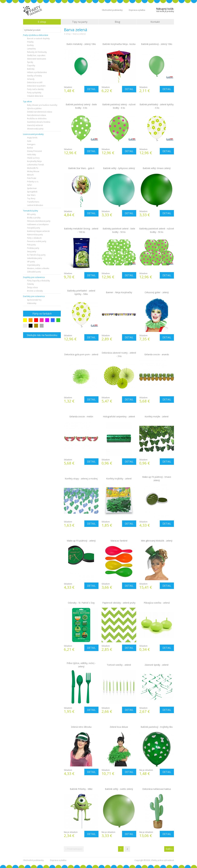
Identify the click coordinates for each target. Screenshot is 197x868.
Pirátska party (33, 248)
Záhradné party (34, 272)
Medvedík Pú (33, 168)
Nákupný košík (165, 10)
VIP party (31, 262)
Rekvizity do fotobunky (37, 52)
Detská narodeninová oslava (40, 112)
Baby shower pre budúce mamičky (42, 105)
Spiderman (32, 188)
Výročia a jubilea (34, 108)
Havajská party (34, 228)
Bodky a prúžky (34, 218)
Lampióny (31, 49)
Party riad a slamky (35, 89)
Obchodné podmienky (112, 10)
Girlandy (31, 79)
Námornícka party (35, 235)
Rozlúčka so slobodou (37, 119)
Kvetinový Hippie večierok (38, 231)
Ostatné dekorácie (35, 96)
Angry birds (32, 138)
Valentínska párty (35, 258)
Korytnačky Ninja (34, 161)
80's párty (31, 214)
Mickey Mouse (33, 171)
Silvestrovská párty (35, 129)
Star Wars (31, 195)
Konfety (30, 45)
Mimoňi (30, 175)
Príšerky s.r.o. (33, 182)
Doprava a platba (137, 10)
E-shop (42, 22)
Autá (29, 141)
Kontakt (155, 22)
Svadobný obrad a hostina (39, 122)
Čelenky (30, 284)
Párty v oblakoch (34, 238)
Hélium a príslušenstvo (37, 72)
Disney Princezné (34, 151)
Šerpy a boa (32, 287)
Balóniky (31, 69)
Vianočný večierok (35, 125)
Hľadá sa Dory (33, 158)
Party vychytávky (34, 93)
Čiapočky (31, 66)
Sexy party (32, 251)
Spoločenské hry (34, 300)
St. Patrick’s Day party (36, 255)
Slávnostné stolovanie (37, 59)
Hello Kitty (31, 155)
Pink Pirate (32, 178)
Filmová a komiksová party (39, 221)
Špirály (30, 62)
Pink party (31, 245)
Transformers (33, 202)
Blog (118, 22)
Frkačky (30, 42)
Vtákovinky (32, 303)
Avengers (31, 144)
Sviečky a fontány (34, 76)
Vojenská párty (34, 265)
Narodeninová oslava (36, 115)
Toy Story (31, 198)
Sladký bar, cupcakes (36, 55)
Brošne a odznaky (35, 291)
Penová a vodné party (37, 241)
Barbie (30, 148)
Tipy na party (80, 22)
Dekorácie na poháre (36, 86)
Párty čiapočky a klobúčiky (38, 281)
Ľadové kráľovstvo (35, 205)
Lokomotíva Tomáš (35, 165)
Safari (30, 185)
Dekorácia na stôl (35, 82)
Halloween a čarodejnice (38, 224)
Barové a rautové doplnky (38, 38)
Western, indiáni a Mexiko (38, 268)
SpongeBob (32, 192)
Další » (169, 849)
